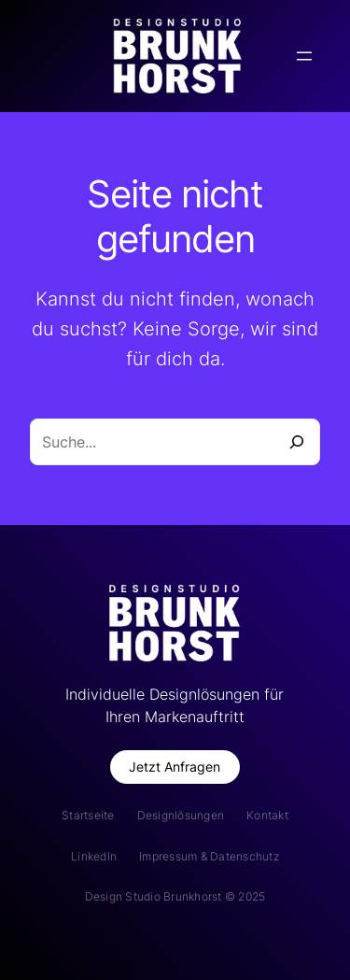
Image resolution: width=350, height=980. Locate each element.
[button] (175, 767)
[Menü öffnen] (304, 56)
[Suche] (297, 442)
